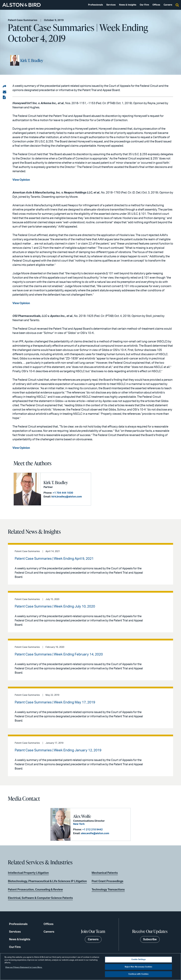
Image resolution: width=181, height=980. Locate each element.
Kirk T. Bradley (32, 60)
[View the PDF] (5, 97)
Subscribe (150, 939)
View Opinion (21, 448)
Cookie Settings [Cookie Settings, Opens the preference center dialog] (139, 960)
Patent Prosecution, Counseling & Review (35, 890)
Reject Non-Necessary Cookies (139, 967)
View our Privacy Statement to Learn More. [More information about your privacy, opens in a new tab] (24, 967)
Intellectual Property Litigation (28, 873)
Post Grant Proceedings (107, 881)
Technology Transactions (108, 890)
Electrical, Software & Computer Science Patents (40, 898)
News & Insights (128, 5)
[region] (90, 967)
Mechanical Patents (105, 873)
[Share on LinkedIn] (5, 87)
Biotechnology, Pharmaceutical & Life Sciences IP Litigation (47, 881)
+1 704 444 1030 (63, 493)
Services (111, 5)
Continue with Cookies (139, 974)
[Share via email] (5, 92)
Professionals (96, 5)
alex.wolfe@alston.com (95, 833)
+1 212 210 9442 (92, 830)
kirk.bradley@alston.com (67, 497)
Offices (156, 5)
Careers (168, 5)
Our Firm (144, 5)
